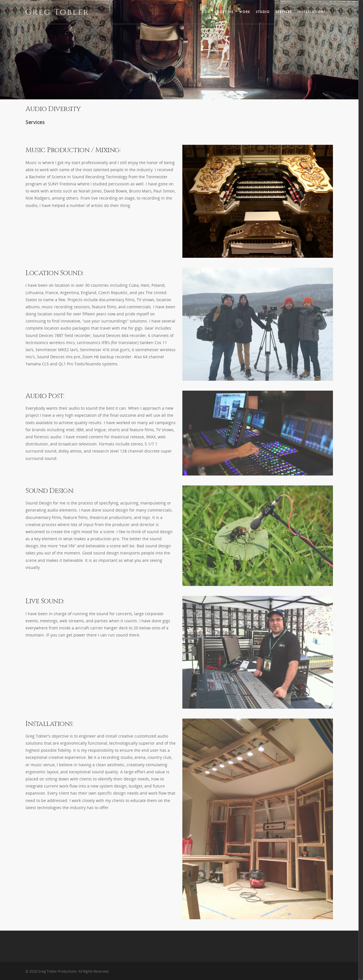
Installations (312, 12)
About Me (224, 12)
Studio (263, 12)
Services (284, 12)
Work (245, 12)
